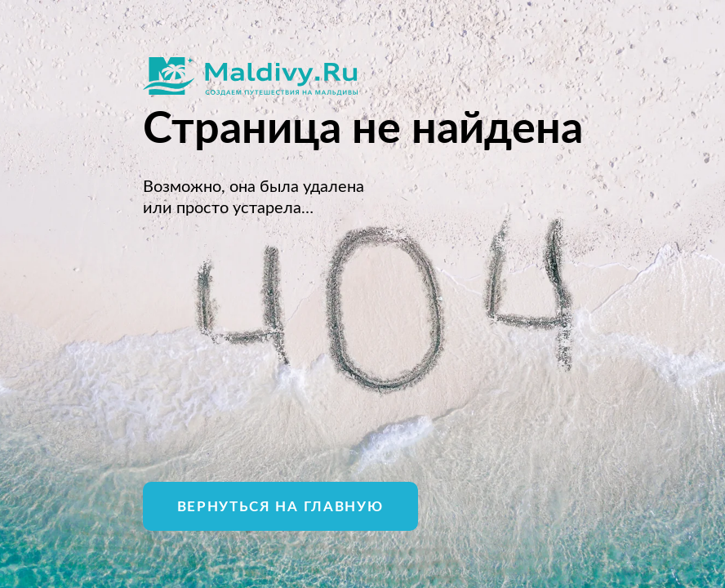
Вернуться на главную (280, 507)
